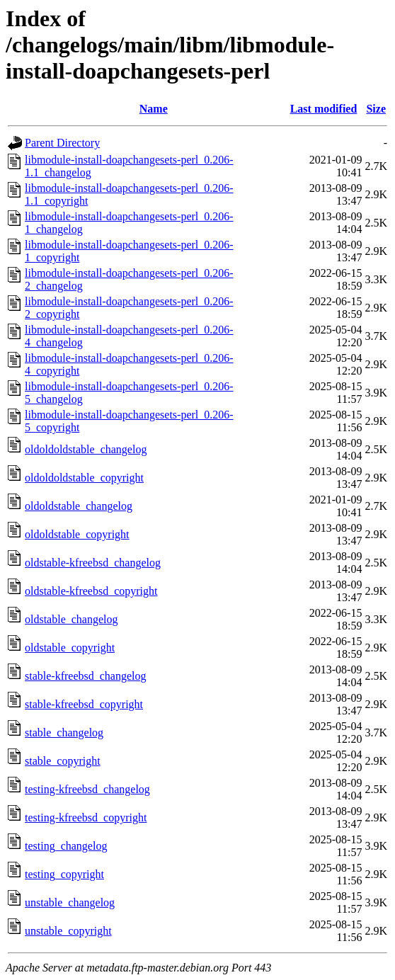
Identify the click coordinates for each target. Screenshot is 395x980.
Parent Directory (62, 143)
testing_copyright (64, 874)
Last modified (324, 109)
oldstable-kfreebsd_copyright (91, 591)
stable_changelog (64, 733)
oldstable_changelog (71, 619)
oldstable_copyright (70, 648)
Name (154, 109)
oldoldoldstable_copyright (84, 478)
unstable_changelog (70, 902)
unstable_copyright (68, 931)
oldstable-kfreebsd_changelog (93, 563)
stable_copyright (63, 761)
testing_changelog (66, 846)
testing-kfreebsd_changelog (87, 789)
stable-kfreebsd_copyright (84, 704)
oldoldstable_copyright (77, 534)
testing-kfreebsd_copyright (86, 817)
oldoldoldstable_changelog (86, 449)
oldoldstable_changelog (79, 506)
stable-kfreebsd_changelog (85, 676)
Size (376, 109)
